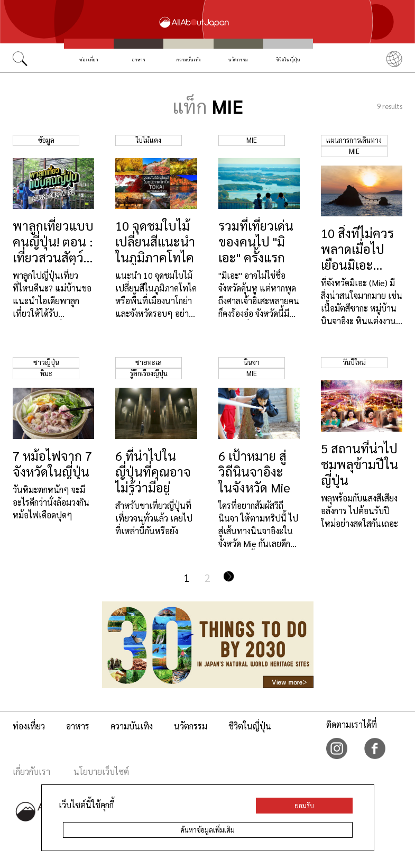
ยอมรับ (304, 805)
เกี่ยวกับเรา (31, 771)
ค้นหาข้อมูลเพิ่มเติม (207, 830)
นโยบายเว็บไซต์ (101, 771)
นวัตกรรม (238, 60)
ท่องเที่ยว (89, 60)
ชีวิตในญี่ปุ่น (288, 60)
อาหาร (139, 60)
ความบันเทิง (189, 60)
